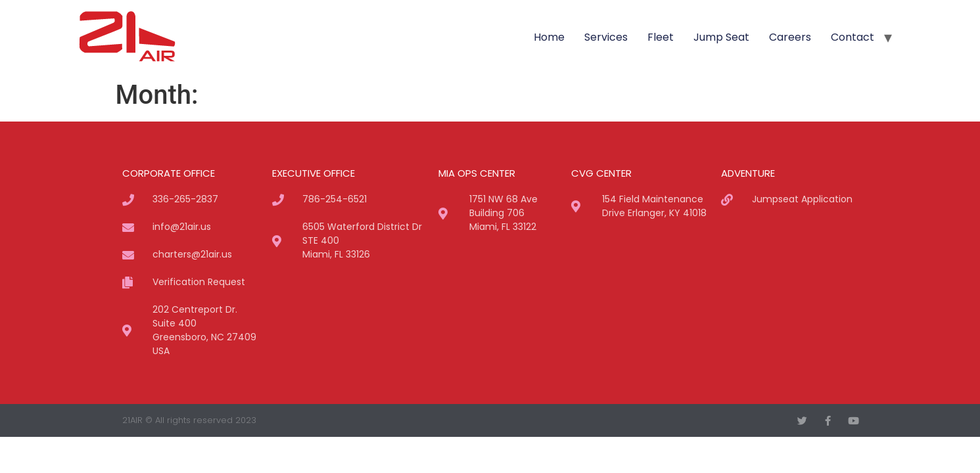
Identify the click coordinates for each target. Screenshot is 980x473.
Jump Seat (721, 37)
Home (549, 37)
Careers (790, 37)
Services (606, 37)
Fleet (661, 37)
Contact (852, 37)
